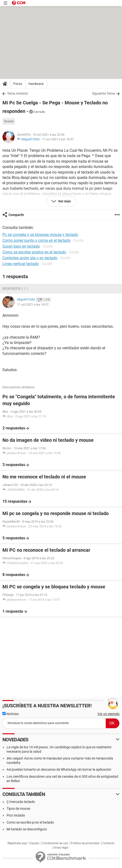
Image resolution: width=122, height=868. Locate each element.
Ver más (64, 201)
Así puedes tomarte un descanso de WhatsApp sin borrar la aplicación (59, 769)
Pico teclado (16, 815)
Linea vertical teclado (21, 264)
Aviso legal (61, 848)
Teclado (9, 121)
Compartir (16, 215)
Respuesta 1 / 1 (15, 289)
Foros (18, 84)
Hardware (36, 84)
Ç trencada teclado (21, 802)
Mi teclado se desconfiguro (27, 829)
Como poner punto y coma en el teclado (36, 240)
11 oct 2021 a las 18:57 (58, 139)
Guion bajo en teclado (21, 246)
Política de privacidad (85, 843)
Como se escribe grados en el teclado (34, 252)
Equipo (35, 843)
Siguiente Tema (104, 93)
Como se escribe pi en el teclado (30, 822)
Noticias (11, 714)
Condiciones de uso (55, 843)
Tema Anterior (18, 93)
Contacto (108, 843)
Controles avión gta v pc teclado (30, 258)
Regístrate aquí (17, 843)
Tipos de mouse (18, 809)
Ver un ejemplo (109, 714)
